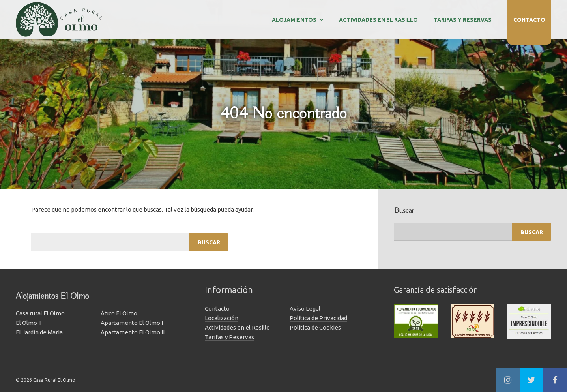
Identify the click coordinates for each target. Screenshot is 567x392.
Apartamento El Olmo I (132, 323)
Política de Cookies (315, 327)
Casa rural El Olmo (40, 313)
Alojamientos (294, 20)
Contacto (529, 20)
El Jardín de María (39, 332)
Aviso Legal (305, 309)
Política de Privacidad (318, 318)
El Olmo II (29, 323)
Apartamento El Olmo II (133, 332)
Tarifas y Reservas (463, 20)
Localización (222, 318)
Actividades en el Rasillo (378, 20)
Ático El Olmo (119, 313)
